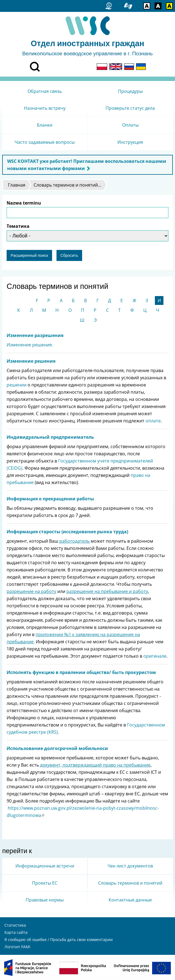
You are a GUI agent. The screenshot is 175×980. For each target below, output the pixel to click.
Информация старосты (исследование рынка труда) (67, 532)
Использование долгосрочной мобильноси (57, 748)
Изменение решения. (30, 345)
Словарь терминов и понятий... (67, 185)
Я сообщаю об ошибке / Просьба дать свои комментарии (59, 940)
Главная (17, 185)
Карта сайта (16, 932)
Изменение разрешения (35, 335)
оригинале (155, 656)
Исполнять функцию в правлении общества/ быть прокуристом (81, 672)
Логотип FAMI (17, 947)
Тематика (18, 226)
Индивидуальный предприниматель (50, 437)
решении (17, 385)
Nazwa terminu (24, 203)
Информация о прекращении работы (50, 499)
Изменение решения (31, 361)
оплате (153, 421)
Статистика (15, 925)
